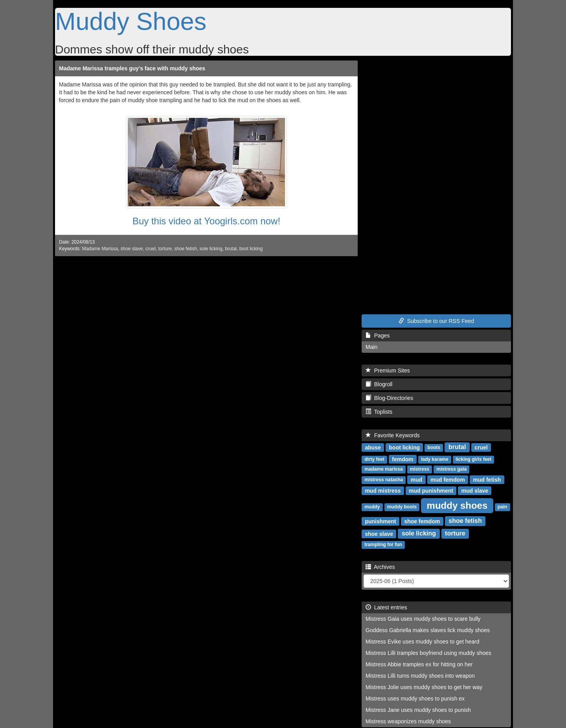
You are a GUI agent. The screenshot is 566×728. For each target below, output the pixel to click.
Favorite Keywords (393, 435)
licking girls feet (473, 459)
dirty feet (374, 459)
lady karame (435, 459)
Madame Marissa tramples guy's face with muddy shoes (132, 68)
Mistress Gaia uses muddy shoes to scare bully (423, 619)
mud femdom (448, 479)
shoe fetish (186, 249)
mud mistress (383, 490)
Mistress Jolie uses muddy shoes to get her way (424, 687)
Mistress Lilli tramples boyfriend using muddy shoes (428, 653)
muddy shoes (457, 505)
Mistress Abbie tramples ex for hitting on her (419, 664)
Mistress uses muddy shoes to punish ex (415, 699)
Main (371, 347)
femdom (402, 459)
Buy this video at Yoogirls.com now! (206, 221)
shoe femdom (422, 521)
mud (417, 479)
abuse (373, 447)
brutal (231, 249)
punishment (380, 521)
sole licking (211, 249)
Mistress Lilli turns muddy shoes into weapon (420, 676)
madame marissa (383, 469)
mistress (420, 469)
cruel (151, 249)
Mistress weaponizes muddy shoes (408, 721)
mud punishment (431, 490)
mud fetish (487, 479)
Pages (378, 336)
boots (434, 447)
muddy (372, 507)
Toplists (379, 412)
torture (165, 249)
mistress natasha (384, 480)
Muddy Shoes (131, 21)
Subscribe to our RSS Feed (436, 321)
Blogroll (379, 384)
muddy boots (402, 507)
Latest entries (386, 607)
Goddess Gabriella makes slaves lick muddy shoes (428, 630)
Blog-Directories (389, 398)
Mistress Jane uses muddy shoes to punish (418, 710)
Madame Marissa (100, 249)
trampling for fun (383, 545)
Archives (380, 567)
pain (503, 507)
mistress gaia (452, 469)
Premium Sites (388, 370)
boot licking (251, 249)
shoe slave (132, 249)
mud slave (475, 490)
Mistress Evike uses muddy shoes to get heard (422, 642)
